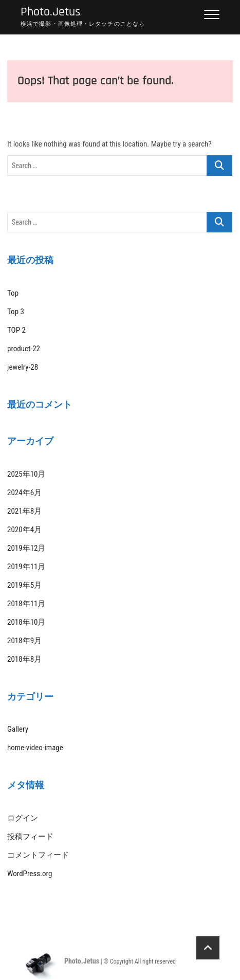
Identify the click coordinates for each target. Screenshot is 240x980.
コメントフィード (38, 855)
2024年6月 (24, 493)
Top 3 (16, 312)
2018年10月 (26, 622)
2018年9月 (24, 641)
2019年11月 (26, 567)
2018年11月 (26, 604)
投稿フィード (30, 837)
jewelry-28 (23, 367)
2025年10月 (26, 474)
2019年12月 (26, 548)
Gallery (18, 729)
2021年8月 (24, 511)
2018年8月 (24, 659)
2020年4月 (24, 530)
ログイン (23, 818)
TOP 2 (16, 330)
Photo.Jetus (50, 12)
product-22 (24, 349)
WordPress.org (30, 874)
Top (13, 293)
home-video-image (35, 748)
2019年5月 (24, 585)
